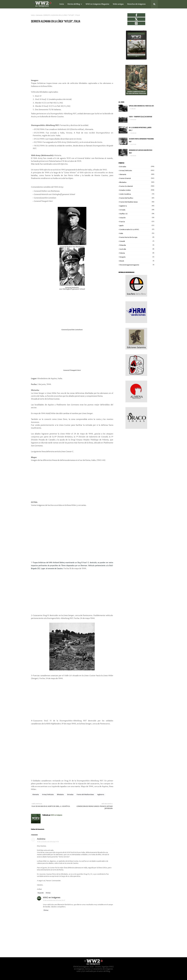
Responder (41, 893)
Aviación (137, 218)
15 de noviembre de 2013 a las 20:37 (54, 900)
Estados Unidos (137, 190)
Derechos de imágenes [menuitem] (136, 4)
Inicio (33, 15)
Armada (137, 210)
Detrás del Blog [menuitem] (74, 4)
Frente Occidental (137, 186)
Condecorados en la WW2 (137, 230)
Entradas (70, 795)
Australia (137, 249)
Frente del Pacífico (137, 198)
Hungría (137, 257)
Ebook (137, 261)
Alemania (39, 15)
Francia (137, 222)
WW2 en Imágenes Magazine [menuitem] (97, 4)
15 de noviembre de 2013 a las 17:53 (48, 842)
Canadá (137, 241)
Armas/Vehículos (48, 795)
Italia (137, 233)
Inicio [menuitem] (62, 4)
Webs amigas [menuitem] (118, 4)
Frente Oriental (137, 178)
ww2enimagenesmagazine (137, 265)
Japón (137, 226)
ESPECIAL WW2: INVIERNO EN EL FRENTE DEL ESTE (141, 106)
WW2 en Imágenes (56, 815)
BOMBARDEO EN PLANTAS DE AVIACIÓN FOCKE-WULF (141, 152)
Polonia (137, 253)
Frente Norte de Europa (137, 237)
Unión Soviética (137, 194)
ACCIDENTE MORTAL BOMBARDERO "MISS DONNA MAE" (141, 140)
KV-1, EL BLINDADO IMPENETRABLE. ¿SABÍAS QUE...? (140, 129)
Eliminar (48, 893)
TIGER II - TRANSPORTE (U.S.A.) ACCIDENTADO (140, 117)
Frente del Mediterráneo (85, 795)
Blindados (60, 795)
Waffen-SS (137, 214)
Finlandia (137, 245)
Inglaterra (101, 795)
